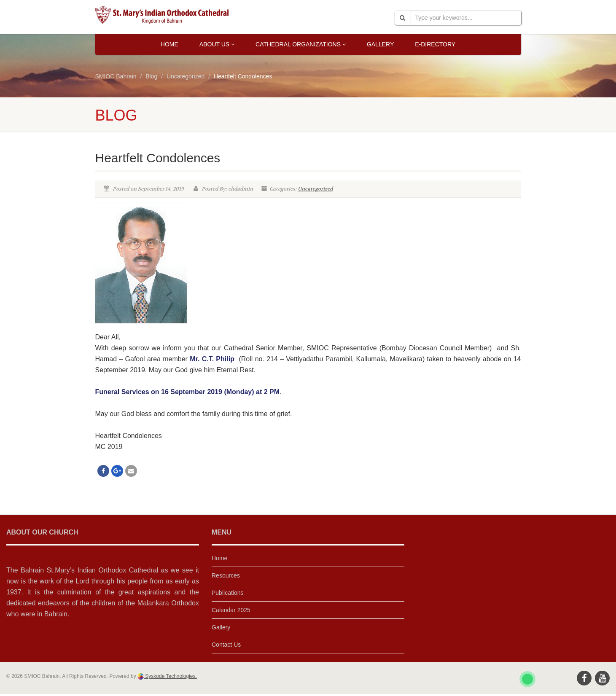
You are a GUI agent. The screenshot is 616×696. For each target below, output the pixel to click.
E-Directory (435, 44)
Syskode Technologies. (170, 676)
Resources (226, 575)
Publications (228, 593)
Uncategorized (315, 189)
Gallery (380, 44)
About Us (217, 44)
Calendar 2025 (231, 610)
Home (169, 44)
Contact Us (226, 645)
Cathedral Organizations (301, 44)
